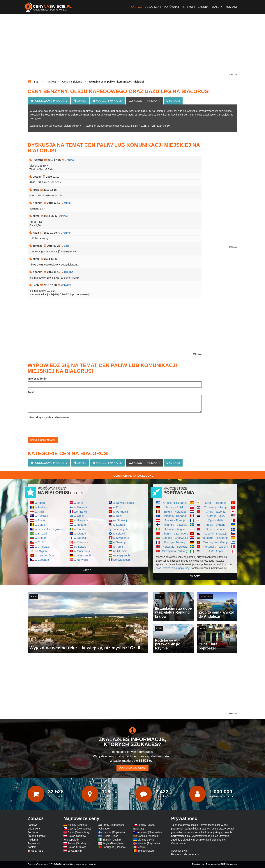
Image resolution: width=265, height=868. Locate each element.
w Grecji (79, 516)
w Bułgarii (41, 538)
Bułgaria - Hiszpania (216, 538)
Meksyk (142, 847)
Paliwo (144, 101)
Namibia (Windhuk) (148, 836)
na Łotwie (80, 547)
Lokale (80, 101)
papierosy (184, 568)
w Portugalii (121, 512)
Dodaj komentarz (43, 440)
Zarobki (204, 7)
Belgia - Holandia (175, 512)
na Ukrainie (120, 551)
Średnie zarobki (37, 836)
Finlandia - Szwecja (175, 525)
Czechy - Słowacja (216, 533)
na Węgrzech (122, 555)
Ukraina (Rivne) (146, 840)
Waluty (217, 7)
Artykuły (188, 7)
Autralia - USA (216, 516)
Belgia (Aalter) (146, 851)
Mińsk (68, 203)
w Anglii (40, 512)
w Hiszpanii (81, 520)
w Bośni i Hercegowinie (50, 529)
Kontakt (231, 7)
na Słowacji (120, 520)
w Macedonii (82, 551)
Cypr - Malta (216, 520)
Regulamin (34, 843)
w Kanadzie (81, 542)
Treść (31, 392)
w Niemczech (82, 555)
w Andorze (42, 507)
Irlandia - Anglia (175, 529)
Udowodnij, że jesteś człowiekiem (48, 417)
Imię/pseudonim (37, 379)
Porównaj (171, 7)
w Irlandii (80, 529)
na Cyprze (41, 551)
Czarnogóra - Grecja (216, 542)
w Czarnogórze (45, 555)
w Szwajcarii (121, 538)
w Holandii (81, 525)
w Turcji (118, 547)
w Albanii (41, 503)
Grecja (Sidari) (111, 836)
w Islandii (80, 533)
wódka (166, 568)
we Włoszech (122, 560)
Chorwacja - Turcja (216, 507)
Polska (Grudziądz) (79, 843)
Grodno (69, 160)
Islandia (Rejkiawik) (114, 832)
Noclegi (107, 101)
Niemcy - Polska (175, 507)
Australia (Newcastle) (149, 832)
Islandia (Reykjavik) (149, 843)
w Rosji (118, 516)
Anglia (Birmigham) (113, 843)
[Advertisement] (132, 47)
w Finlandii (81, 507)
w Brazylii (41, 533)
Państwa (136, 7)
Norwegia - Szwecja (175, 547)
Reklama (33, 840)
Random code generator (185, 854)
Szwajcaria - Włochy (175, 551)
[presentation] (56, 427)
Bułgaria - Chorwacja (175, 538)
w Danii (79, 503)
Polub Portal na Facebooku (132, 476)
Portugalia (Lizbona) (114, 847)
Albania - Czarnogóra (175, 533)
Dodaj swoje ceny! (132, 768)
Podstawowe (49, 101)
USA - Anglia (216, 551)
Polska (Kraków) (77, 847)
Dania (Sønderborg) (79, 832)
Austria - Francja (175, 520)
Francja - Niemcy (175, 542)
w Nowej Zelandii (124, 503)
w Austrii (40, 520)
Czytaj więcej (179, 843)
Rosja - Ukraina (216, 525)
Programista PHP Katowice (221, 864)
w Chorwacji (43, 547)
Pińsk (65, 216)
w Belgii (40, 525)
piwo (159, 568)
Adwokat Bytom (180, 851)
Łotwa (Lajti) (75, 851)
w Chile (40, 542)
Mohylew (66, 285)
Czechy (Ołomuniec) (79, 829)
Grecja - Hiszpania (175, 503)
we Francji (80, 512)
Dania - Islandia (216, 529)
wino (174, 568)
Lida (67, 246)
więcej (88, 570)
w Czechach (43, 560)
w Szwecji (119, 542)
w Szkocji (119, 533)
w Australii (41, 516)
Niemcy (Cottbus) (78, 825)
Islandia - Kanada (175, 516)
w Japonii (80, 538)
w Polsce (119, 507)
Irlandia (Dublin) (112, 840)
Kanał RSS (37, 851)
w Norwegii (81, 560)
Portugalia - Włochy (216, 547)
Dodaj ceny (153, 7)
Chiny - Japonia (216, 512)
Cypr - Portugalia (216, 503)
